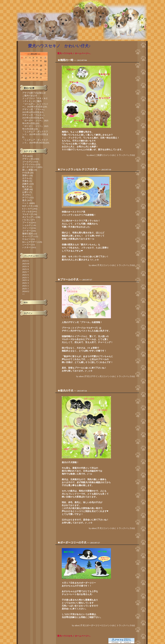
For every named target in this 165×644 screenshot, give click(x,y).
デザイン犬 (96, 376)
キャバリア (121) (30, 236)
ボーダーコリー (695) (32, 167)
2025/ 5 (25, 278)
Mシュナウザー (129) (32, 242)
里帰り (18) (28, 175)
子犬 (99, 265)
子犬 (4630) (28, 156)
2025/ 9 (25, 266)
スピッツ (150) (29, 228)
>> (39, 54)
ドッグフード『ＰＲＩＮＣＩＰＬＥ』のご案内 (35, 100)
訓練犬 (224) (28, 184)
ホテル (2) (27, 178)
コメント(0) (109, 155)
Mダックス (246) (30, 206)
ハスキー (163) (29, 247)
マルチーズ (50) (30, 214)
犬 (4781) (26, 195)
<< (29, 54)
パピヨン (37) (29, 220)
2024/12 (26, 291)
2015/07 (34, 54)
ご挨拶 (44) (28, 189)
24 (41, 74)
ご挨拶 (98, 155)
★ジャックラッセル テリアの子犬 (78, 169)
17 (41, 70)
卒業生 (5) (27, 181)
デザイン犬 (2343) (31, 159)
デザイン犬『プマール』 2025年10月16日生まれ (34, 111)
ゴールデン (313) (30, 162)
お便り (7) (27, 192)
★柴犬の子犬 (65, 391)
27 (26, 78)
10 (41, 65)
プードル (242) (29, 222)
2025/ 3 (25, 283)
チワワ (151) (28, 198)
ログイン (28, 313)
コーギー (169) (29, 231)
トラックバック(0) (125, 155)
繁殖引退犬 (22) (30, 234)
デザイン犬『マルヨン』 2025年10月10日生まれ (34, 116)
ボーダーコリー (94, 625)
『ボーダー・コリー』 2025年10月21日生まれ (35, 122)
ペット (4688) (29, 203)
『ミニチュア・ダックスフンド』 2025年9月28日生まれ (36, 141)
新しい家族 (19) (30, 170)
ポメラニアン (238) (31, 217)
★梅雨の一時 (65, 60)
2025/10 (26, 264)
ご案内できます (30, 96)
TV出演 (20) (28, 173)
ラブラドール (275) (31, 164)
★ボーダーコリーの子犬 (72, 542)
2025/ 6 (25, 275)
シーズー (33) (29, 245)
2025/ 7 (25, 272)
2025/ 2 (25, 286)
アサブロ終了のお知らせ (34, 93)
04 (45, 61)
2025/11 (26, 261)
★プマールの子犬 (68, 279)
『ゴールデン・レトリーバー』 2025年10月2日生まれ (35, 105)
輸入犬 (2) (27, 187)
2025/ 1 (25, 288)
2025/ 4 (25, 280)
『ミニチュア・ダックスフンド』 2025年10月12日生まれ (35, 134)
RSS (26, 302)
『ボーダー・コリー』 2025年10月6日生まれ (35, 127)
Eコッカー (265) (30, 209)
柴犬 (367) (27, 200)
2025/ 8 (25, 269)
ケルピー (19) (29, 239)
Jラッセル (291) (29, 211)
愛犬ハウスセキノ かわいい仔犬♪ (59, 46)
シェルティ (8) (29, 225)
